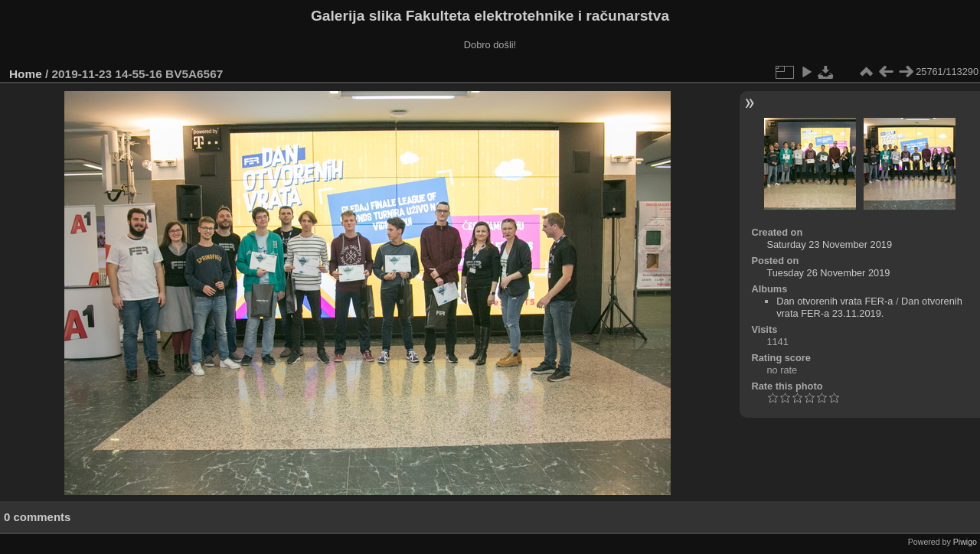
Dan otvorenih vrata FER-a (835, 301)
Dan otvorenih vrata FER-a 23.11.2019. (869, 307)
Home (26, 74)
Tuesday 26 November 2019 (828, 273)
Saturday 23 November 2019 (829, 244)
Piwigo (965, 542)
